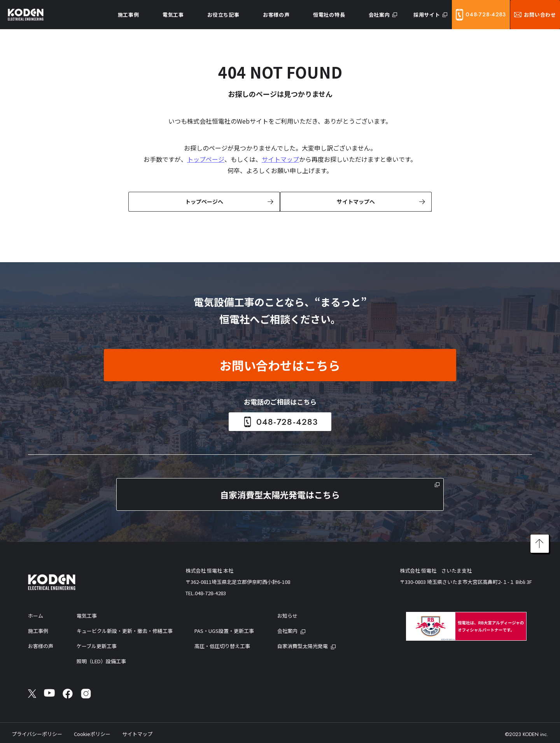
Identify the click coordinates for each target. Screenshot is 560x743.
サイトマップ (280, 159)
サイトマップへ (355, 201)
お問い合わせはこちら (280, 364)
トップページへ (203, 201)
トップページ (206, 159)
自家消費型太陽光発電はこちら (280, 494)
